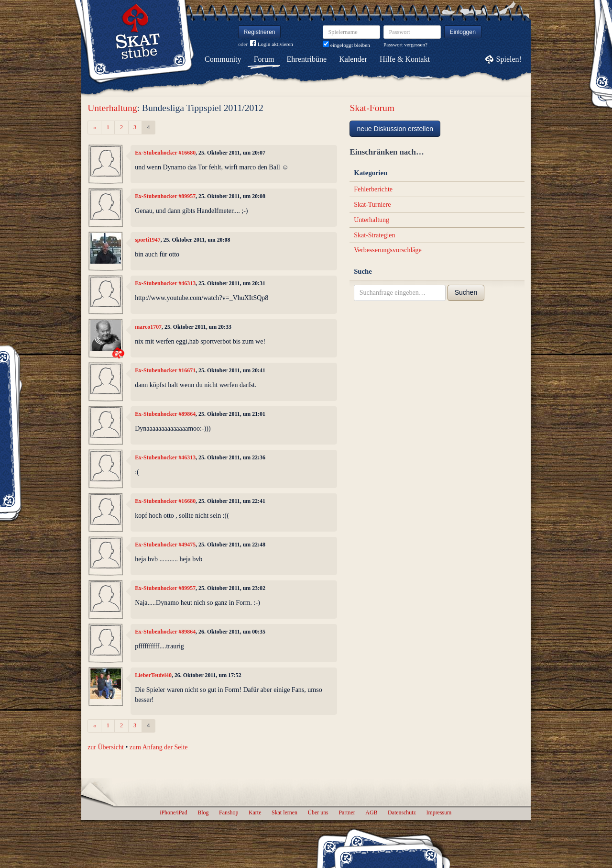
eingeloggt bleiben (346, 45)
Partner (347, 812)
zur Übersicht (106, 747)
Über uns (318, 812)
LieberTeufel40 (153, 675)
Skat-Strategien (374, 235)
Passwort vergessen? (405, 45)
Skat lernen (284, 812)
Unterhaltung (112, 108)
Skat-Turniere (372, 205)
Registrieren (260, 32)
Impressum (439, 812)
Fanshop (229, 812)
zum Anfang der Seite (159, 747)
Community (223, 59)
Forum (264, 59)
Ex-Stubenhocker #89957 (165, 196)
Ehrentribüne (307, 59)
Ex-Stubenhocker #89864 (165, 414)
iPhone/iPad (173, 812)
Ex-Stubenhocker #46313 (165, 283)
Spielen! (509, 59)
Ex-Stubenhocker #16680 (165, 153)
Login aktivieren (272, 44)
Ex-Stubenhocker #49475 (165, 545)
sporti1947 (148, 240)
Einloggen (463, 32)
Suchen (466, 292)
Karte (255, 812)
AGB (371, 812)
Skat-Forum (372, 108)
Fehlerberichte (373, 189)
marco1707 (148, 327)
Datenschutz (402, 812)
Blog (203, 812)
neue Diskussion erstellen (395, 129)
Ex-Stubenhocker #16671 (165, 370)
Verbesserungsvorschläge (388, 250)
